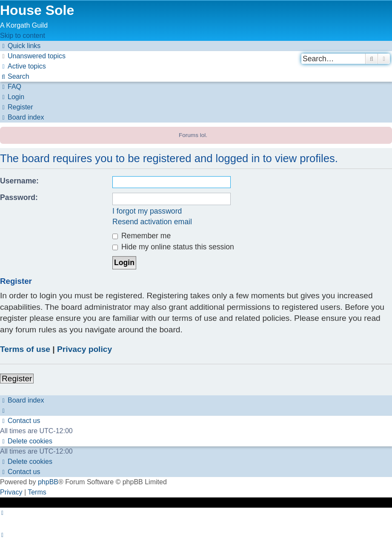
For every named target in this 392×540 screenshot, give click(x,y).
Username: (19, 181)
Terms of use (25, 349)
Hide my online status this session (173, 247)
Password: (19, 197)
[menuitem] (33, 56)
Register (17, 379)
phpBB (48, 482)
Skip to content (23, 36)
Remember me (142, 236)
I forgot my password (147, 211)
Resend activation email (152, 222)
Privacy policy (84, 349)
